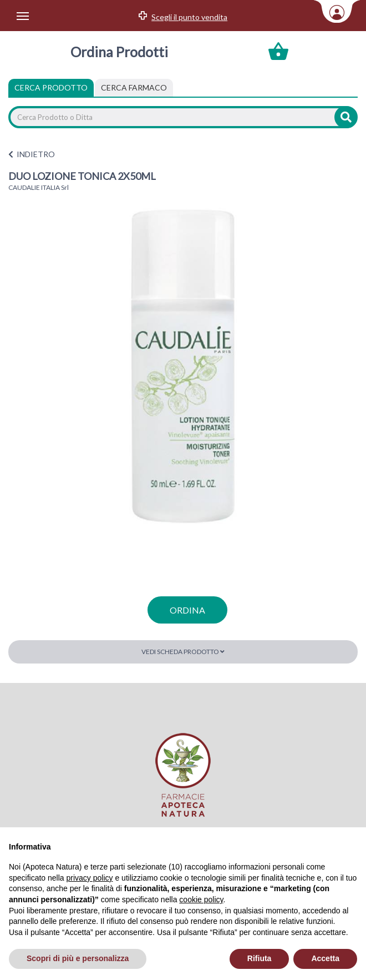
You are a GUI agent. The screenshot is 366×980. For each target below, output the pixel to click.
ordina (187, 610)
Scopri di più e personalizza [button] (78, 958)
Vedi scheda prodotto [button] (183, 652)
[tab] (134, 88)
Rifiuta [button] (260, 958)
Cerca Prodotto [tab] (51, 87)
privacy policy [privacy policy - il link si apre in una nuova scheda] (90, 878)
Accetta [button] (325, 958)
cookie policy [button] (201, 899)
